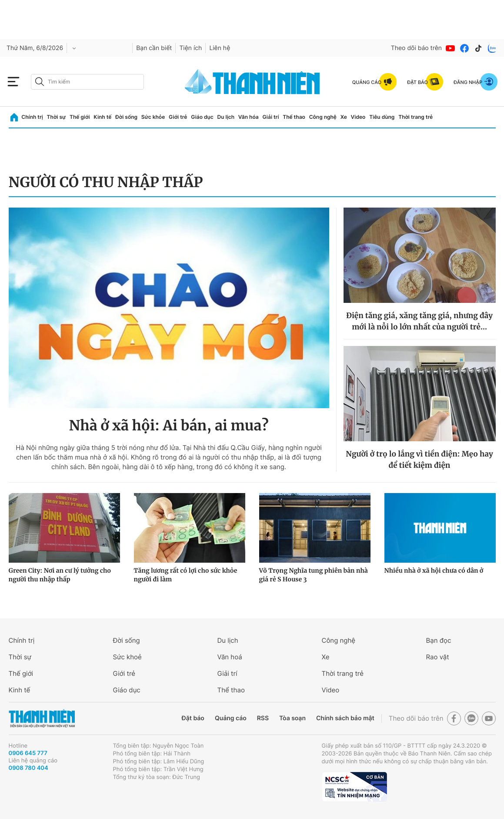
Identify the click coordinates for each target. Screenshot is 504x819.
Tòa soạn (292, 718)
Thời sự (57, 117)
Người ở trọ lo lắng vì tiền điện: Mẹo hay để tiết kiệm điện (419, 460)
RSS (263, 718)
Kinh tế (102, 117)
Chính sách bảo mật (345, 718)
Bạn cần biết (154, 48)
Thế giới (80, 117)
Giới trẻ (178, 117)
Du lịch (226, 117)
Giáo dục (202, 117)
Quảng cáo (231, 718)
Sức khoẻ (127, 657)
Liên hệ (220, 48)
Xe (344, 117)
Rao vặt (438, 657)
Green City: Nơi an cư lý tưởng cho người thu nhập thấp (60, 575)
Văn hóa (249, 117)
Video (358, 117)
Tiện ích (190, 48)
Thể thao (294, 117)
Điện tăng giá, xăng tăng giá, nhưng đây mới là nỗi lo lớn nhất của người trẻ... (419, 321)
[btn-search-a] (40, 82)
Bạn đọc (439, 640)
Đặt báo (193, 718)
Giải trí (270, 117)
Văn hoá (230, 657)
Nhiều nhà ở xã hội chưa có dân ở (434, 571)
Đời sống (126, 117)
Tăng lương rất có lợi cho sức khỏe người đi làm (186, 575)
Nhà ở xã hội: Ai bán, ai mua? (169, 426)
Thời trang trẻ (416, 117)
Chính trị (32, 117)
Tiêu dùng (382, 117)
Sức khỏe (153, 117)
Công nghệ (323, 117)
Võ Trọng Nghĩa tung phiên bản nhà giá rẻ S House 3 (314, 575)
